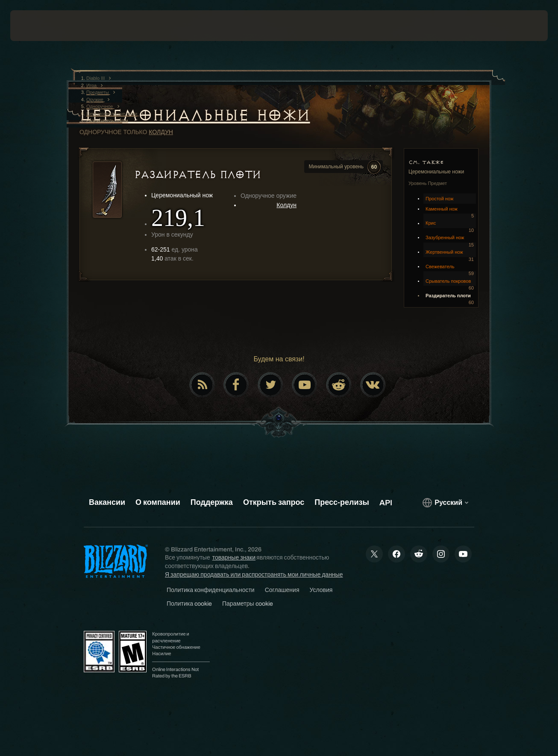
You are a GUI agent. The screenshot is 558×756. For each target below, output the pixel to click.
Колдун (161, 132)
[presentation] (37, 26)
